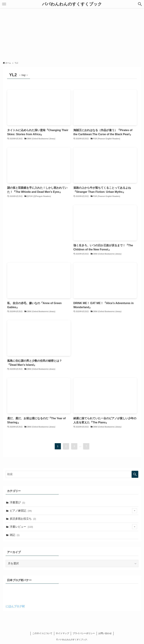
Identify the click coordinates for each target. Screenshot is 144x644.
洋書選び (17, 502)
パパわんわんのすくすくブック (72, 4)
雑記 (15, 535)
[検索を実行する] (135, 474)
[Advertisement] (72, 34)
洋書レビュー (73, 527)
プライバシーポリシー (84, 633)
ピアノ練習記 (73, 511)
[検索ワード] (72, 474)
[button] (140, 4)
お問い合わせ (105, 633)
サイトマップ (62, 633)
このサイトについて (42, 633)
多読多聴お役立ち (23, 519)
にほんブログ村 (15, 606)
